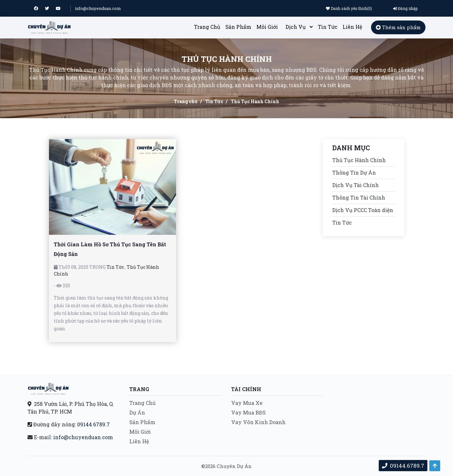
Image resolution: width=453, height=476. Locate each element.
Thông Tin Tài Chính (359, 197)
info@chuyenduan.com (98, 8)
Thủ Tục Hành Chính (359, 160)
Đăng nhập (405, 8)
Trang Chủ (207, 27)
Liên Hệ (352, 27)
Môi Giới (267, 27)
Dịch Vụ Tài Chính (356, 185)
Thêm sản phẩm (398, 27)
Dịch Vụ (296, 27)
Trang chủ (186, 101)
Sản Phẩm (238, 27)
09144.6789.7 (93, 424)
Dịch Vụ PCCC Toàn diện (363, 210)
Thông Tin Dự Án (354, 172)
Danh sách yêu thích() (349, 8)
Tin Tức (328, 27)
